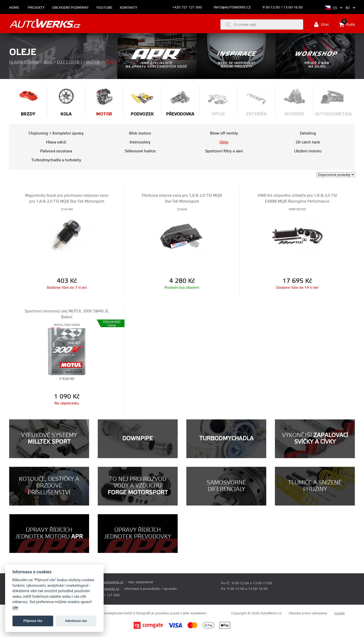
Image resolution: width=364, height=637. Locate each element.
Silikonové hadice (140, 151)
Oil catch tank (308, 142)
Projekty (36, 8)
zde (15, 608)
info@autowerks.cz (232, 7)
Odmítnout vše (76, 621)
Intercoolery (140, 142)
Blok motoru (140, 133)
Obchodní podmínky (70, 8)
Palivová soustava (56, 151)
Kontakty (129, 8)
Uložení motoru (308, 151)
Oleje (224, 142)
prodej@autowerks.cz (107, 582)
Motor (93, 62)
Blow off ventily (224, 133)
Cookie (339, 613)
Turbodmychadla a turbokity (56, 160)
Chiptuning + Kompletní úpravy (56, 133)
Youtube (104, 8)
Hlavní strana (24, 62)
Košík (347, 24)
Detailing (308, 133)
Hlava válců (56, 142)
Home (14, 8)
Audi (48, 62)
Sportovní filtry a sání (224, 151)
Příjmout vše (33, 621)
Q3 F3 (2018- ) (69, 62)
